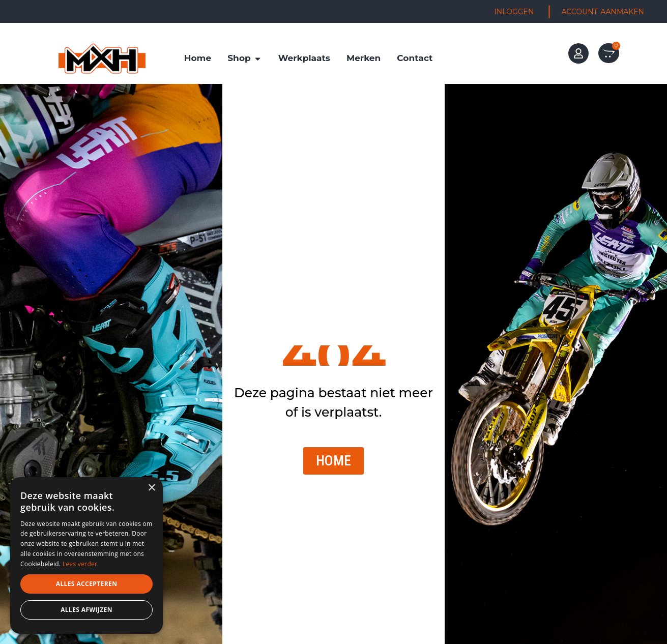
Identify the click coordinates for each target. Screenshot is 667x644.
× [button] (151, 488)
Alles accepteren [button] (87, 584)
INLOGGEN (514, 12)
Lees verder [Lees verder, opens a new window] (80, 564)
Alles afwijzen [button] (86, 610)
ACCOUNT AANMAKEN (603, 12)
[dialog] (86, 555)
